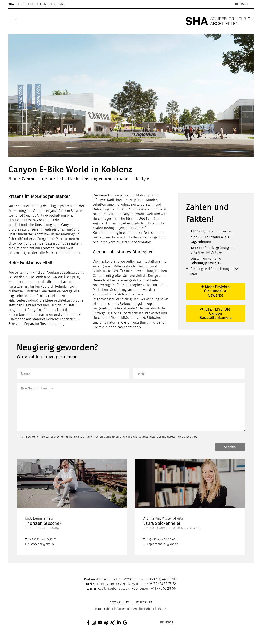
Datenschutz (119, 603)
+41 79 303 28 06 (163, 589)
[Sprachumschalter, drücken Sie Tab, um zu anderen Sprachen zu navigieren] (241, 4)
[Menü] (12, 21)
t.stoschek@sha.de (42, 545)
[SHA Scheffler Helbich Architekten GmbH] (220, 21)
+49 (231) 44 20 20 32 (43, 540)
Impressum (144, 603)
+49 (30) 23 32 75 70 (161, 584)
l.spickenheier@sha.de (163, 545)
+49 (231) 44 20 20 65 (161, 540)
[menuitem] (12, 21)
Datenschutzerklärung (152, 437)
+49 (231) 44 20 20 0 (163, 580)
